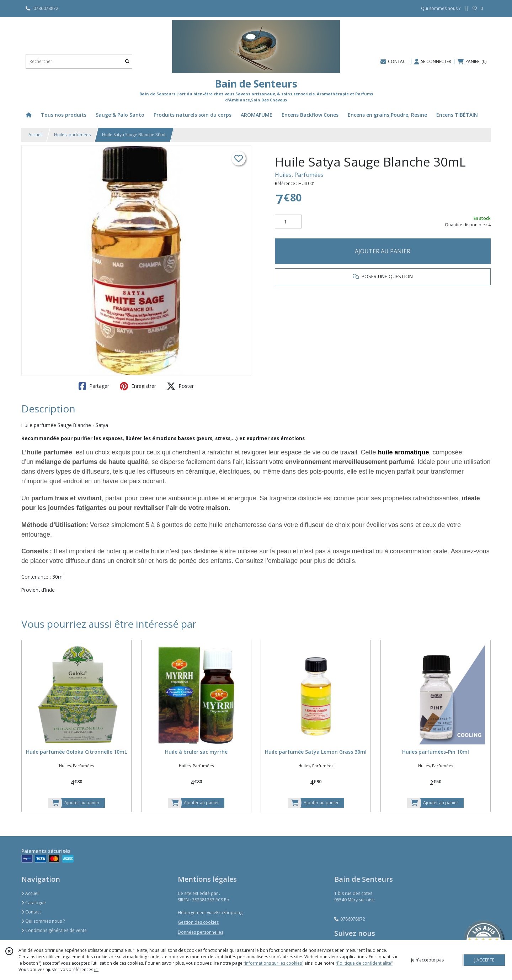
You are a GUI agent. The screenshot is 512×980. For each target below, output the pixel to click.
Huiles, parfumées (72, 135)
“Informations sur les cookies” (273, 963)
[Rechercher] (127, 61)
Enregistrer (138, 386)
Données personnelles (201, 932)
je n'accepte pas (427, 960)
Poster (180, 386)
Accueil (36, 135)
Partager (94, 386)
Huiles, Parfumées (299, 175)
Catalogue (34, 903)
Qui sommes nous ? (43, 921)
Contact (31, 912)
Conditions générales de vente (54, 930)
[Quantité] (288, 222)
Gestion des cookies (198, 922)
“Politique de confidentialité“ (364, 963)
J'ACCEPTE (484, 960)
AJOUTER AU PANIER (383, 251)
